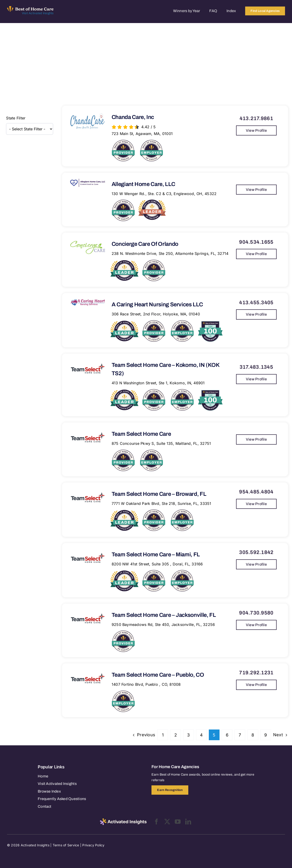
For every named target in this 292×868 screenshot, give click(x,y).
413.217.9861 (256, 118)
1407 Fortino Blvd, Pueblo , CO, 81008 (146, 684)
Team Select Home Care (141, 434)
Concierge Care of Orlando (145, 244)
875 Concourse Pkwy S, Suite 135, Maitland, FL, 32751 (161, 443)
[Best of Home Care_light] (30, 8)
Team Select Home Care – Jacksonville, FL (164, 615)
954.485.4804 (256, 492)
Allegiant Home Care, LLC (143, 184)
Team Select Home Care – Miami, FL (156, 554)
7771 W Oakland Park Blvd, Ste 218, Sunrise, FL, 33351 (161, 503)
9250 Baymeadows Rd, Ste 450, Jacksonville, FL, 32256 (163, 625)
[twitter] (167, 822)
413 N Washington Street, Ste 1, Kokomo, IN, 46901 (158, 383)
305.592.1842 (256, 552)
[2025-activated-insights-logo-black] (123, 820)
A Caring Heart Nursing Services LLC (157, 304)
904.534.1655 (256, 242)
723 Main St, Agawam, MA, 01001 (142, 134)
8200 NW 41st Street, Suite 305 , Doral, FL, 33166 (157, 564)
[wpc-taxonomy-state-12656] (30, 129)
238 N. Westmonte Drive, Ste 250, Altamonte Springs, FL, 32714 (170, 253)
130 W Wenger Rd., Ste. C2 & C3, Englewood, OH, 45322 (164, 194)
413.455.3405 (256, 303)
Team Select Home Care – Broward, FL (159, 494)
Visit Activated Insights (38, 13)
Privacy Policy (93, 845)
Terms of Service (66, 845)
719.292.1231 (256, 673)
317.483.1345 (256, 367)
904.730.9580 (256, 613)
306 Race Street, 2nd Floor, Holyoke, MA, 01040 (156, 314)
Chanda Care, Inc (133, 117)
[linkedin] (188, 822)
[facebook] (156, 822)
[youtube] (178, 822)
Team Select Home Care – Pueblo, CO (158, 675)
